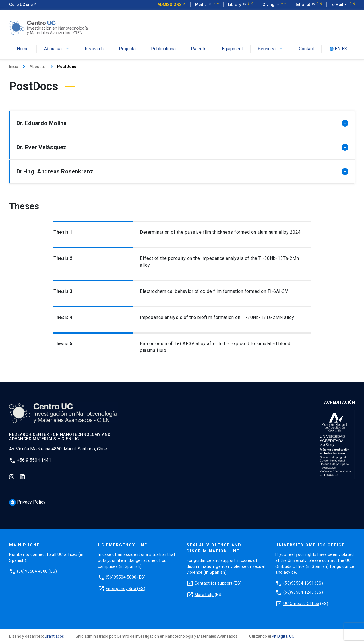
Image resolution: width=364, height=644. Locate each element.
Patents (199, 49)
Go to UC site (21, 5)
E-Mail (340, 5)
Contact (306, 49)
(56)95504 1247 (299, 592)
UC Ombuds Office (301, 604)
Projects (127, 49)
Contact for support (214, 583)
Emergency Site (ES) (126, 589)
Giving (269, 5)
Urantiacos (54, 636)
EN (338, 49)
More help (204, 595)
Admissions (170, 5)
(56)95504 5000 (121, 577)
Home (23, 49)
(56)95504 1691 (299, 583)
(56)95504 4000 (32, 571)
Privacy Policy (27, 502)
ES (345, 49)
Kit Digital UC (283, 636)
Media (201, 5)
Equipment (232, 49)
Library (235, 5)
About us (57, 49)
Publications (163, 49)
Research (94, 49)
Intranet (303, 5)
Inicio (14, 67)
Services (271, 49)
